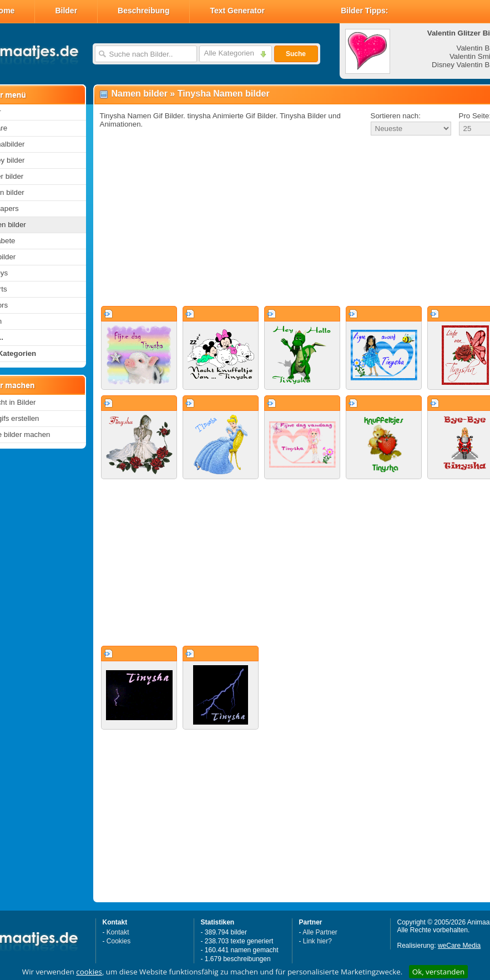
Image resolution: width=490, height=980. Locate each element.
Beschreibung (143, 11)
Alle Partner (320, 932)
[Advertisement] (282, 222)
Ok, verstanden (438, 972)
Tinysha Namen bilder (224, 94)
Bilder (66, 11)
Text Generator (237, 11)
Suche (296, 54)
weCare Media (459, 946)
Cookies (118, 941)
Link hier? (317, 941)
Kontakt (118, 932)
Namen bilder (140, 94)
